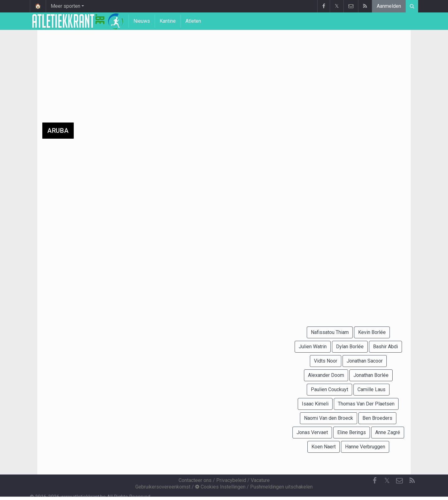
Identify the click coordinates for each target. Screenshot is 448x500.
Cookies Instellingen (220, 487)
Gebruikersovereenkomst (163, 487)
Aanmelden (389, 6)
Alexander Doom (326, 375)
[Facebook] (375, 481)
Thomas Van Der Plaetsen (366, 404)
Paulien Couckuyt (329, 389)
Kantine (168, 21)
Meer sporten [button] (65, 6)
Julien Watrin (313, 347)
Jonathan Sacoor (365, 361)
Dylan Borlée (350, 347)
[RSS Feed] (412, 481)
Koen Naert (324, 447)
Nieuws (142, 21)
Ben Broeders (377, 418)
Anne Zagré (388, 432)
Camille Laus (371, 389)
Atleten (193, 21)
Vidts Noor (326, 361)
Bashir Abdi (385, 347)
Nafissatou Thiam (330, 332)
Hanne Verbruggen (365, 447)
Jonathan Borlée (371, 375)
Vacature (260, 480)
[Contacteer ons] (399, 481)
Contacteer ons (195, 480)
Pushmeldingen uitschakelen (281, 487)
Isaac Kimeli (315, 404)
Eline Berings (352, 432)
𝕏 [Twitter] (387, 481)
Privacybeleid (231, 480)
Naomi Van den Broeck (329, 418)
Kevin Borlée (372, 332)
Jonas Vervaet (312, 432)
